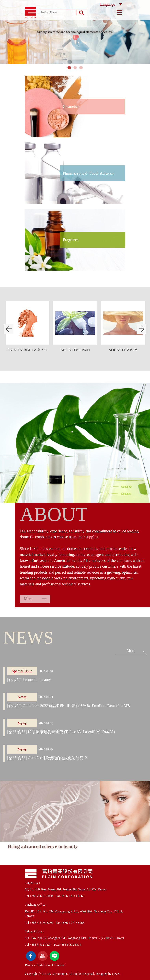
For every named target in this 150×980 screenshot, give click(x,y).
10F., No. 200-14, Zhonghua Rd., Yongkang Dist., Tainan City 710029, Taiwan (75, 938)
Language (111, 4)
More (35, 599)
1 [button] (69, 68)
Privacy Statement (38, 965)
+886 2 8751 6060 (41, 896)
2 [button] (75, 68)
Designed (101, 974)
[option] (75, 32)
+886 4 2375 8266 (41, 923)
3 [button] (81, 68)
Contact (60, 965)
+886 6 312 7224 (40, 945)
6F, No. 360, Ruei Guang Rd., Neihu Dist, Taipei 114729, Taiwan (66, 889)
